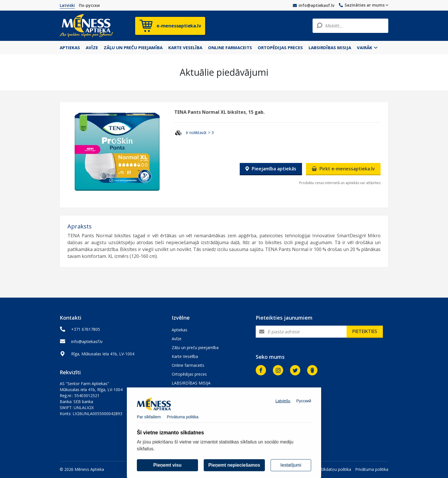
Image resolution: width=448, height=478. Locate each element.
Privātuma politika (372, 469)
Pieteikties (365, 331)
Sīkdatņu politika (336, 469)
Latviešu (283, 408)
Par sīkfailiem (149, 424)
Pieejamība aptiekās (271, 169)
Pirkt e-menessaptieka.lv (343, 169)
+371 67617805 (86, 329)
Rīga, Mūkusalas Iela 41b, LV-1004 (103, 354)
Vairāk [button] (367, 47)
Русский (304, 408)
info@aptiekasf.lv (314, 5)
